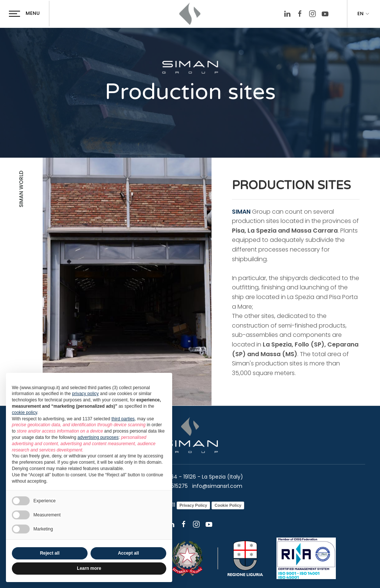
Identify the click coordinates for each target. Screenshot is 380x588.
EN (364, 14)
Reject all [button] (50, 553)
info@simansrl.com (217, 486)
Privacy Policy (194, 505)
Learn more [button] (89, 568)
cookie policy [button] (24, 413)
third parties (123, 419)
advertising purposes (98, 437)
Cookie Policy (228, 505)
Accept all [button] (129, 553)
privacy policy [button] (85, 394)
